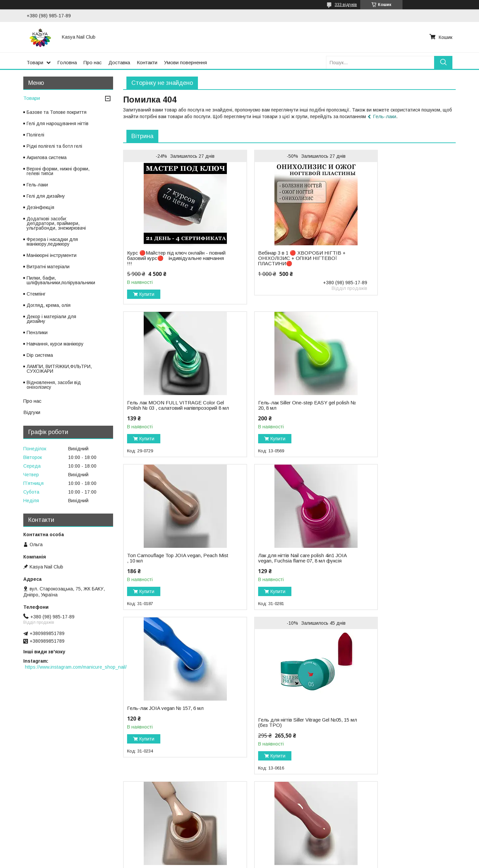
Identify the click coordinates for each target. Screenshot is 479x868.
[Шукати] (443, 62)
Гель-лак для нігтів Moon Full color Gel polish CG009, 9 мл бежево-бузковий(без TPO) (393, 731)
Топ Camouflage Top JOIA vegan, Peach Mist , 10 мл (278, 405)
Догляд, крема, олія (49, 305)
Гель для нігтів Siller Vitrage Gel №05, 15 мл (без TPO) (282, 575)
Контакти (147, 62)
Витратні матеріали (48, 267)
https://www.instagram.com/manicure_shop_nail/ (76, 667)
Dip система (40, 355)
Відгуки (32, 412)
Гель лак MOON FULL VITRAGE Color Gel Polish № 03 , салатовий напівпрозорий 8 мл (392, 247)
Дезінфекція (40, 207)
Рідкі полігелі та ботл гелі (54, 146)
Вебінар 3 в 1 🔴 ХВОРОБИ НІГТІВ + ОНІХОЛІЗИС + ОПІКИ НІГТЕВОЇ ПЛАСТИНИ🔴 (282, 258)
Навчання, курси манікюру (55, 344)
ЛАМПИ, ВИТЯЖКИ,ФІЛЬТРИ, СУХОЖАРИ (59, 369)
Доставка (119, 62)
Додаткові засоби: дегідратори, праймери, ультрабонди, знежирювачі (56, 223)
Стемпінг (36, 294)
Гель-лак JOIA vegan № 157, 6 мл (165, 561)
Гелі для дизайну (46, 196)
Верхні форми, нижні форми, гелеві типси (58, 171)
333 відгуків (346, 5)
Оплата (15, 832)
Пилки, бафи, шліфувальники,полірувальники (61, 280)
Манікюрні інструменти (52, 255)
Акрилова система (47, 157)
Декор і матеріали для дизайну (51, 319)
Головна (67, 62)
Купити (147, 294)
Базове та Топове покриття (57, 112)
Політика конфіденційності (155, 832)
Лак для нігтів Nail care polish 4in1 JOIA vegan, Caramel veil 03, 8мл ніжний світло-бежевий (391, 566)
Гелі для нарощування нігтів (58, 123)
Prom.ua (271, 856)
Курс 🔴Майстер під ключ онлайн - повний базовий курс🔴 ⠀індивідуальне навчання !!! (167, 258)
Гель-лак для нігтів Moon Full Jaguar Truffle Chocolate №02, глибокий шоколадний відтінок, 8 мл (282, 731)
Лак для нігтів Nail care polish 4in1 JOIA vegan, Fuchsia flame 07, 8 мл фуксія (393, 408)
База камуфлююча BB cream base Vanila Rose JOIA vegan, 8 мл (166, 728)
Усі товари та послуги (427, 794)
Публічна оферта (263, 832)
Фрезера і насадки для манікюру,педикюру (52, 242)
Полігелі (35, 135)
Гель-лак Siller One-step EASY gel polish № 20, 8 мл (165, 405)
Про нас (93, 62)
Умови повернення (185, 62)
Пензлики (37, 332)
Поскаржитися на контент (229, 862)
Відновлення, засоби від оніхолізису (54, 385)
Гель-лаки (385, 116)
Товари (35, 62)
